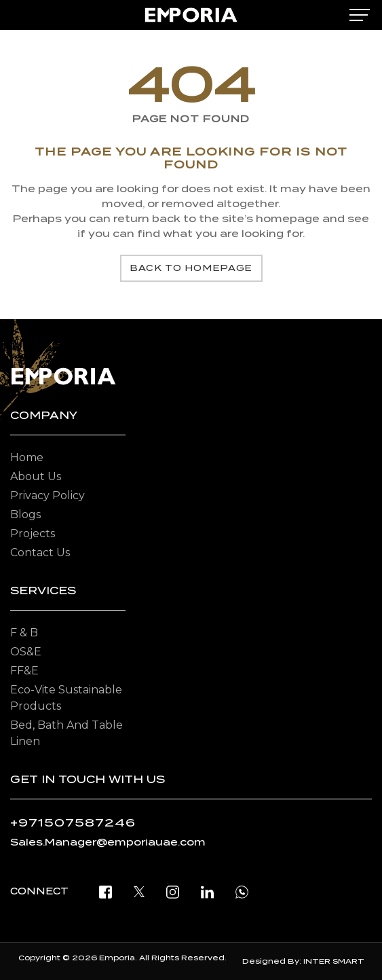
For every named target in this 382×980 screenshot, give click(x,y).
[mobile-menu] (360, 15)
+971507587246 (73, 823)
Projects (33, 533)
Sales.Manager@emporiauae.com (108, 842)
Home (27, 457)
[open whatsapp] (242, 891)
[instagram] (173, 891)
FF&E (24, 671)
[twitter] (139, 891)
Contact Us (40, 552)
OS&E (26, 652)
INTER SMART (334, 961)
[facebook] (106, 891)
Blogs (25, 514)
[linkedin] (207, 891)
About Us (36, 476)
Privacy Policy (47, 495)
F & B (24, 633)
